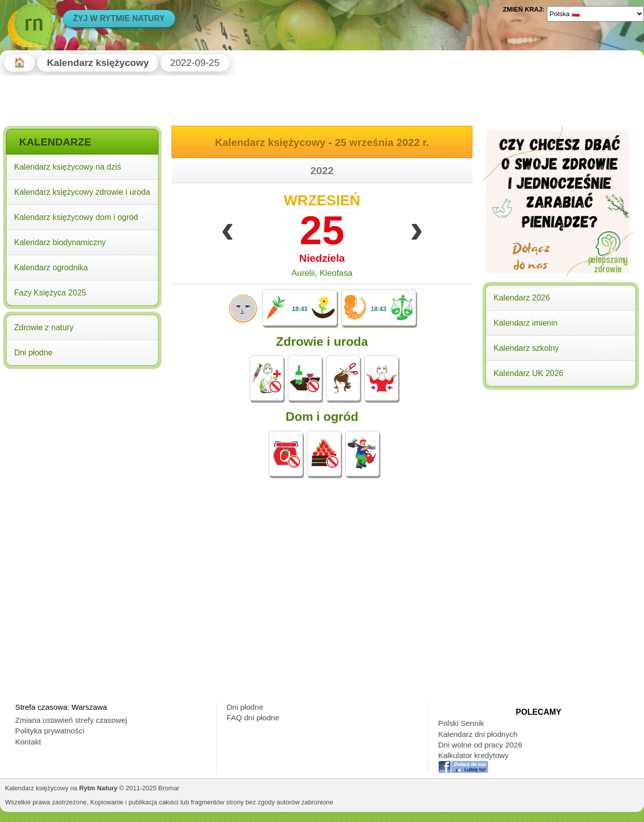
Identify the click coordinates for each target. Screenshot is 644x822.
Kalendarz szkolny (526, 348)
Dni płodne (33, 353)
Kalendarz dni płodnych (478, 734)
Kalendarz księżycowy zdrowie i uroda (82, 192)
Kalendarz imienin (526, 323)
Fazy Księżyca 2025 (50, 293)
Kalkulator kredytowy (473, 755)
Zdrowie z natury (44, 327)
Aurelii (303, 273)
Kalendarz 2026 (522, 298)
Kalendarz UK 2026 (529, 373)
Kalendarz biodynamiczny (60, 242)
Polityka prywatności (50, 731)
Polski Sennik (461, 723)
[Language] (595, 14)
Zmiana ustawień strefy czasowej (71, 720)
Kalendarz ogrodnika (51, 268)
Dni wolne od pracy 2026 (480, 745)
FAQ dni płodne (253, 718)
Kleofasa (336, 273)
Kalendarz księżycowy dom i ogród (76, 217)
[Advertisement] (82, 437)
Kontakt (28, 742)
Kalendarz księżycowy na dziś (68, 167)
